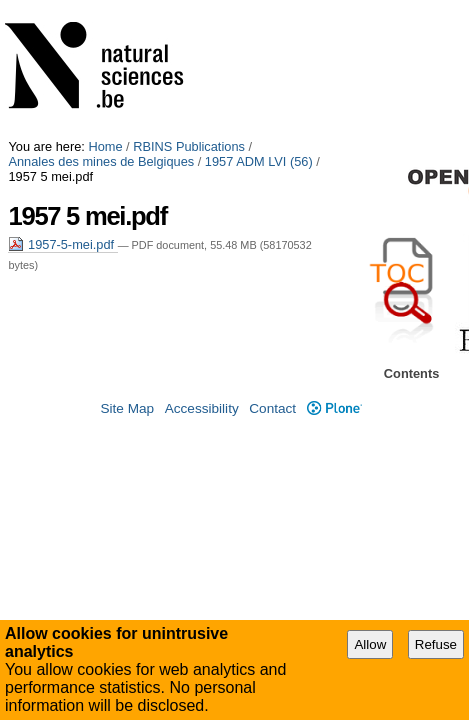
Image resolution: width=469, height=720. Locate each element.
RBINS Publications (189, 7)
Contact (272, 396)
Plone (334, 396)
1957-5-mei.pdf (62, 90)
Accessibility (202, 396)
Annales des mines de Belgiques (349, 7)
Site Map (127, 396)
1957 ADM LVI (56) (62, 22)
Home (105, 7)
